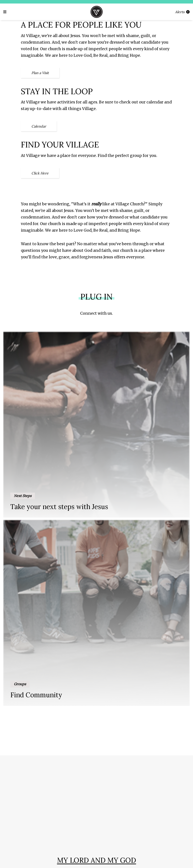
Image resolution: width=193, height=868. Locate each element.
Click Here (40, 173)
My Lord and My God (97, 860)
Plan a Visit (40, 73)
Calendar (39, 126)
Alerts (182, 12)
